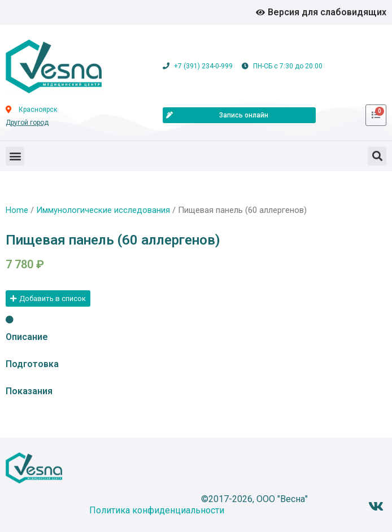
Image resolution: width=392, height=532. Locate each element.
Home (17, 210)
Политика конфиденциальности (157, 510)
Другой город (27, 123)
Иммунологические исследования (103, 210)
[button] (15, 156)
